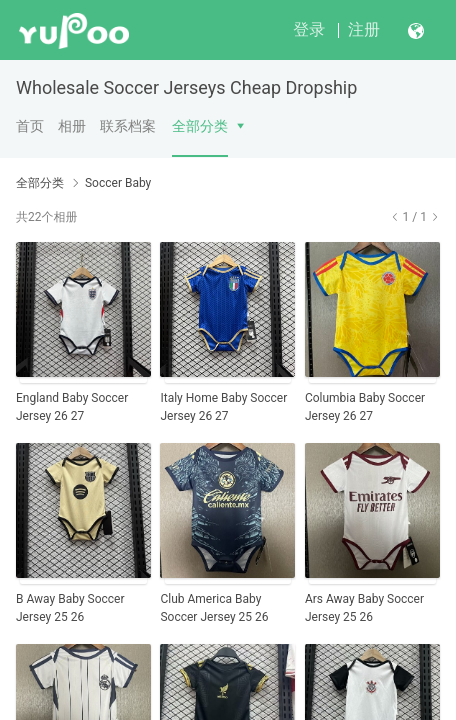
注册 (364, 29)
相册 (72, 126)
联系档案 (128, 126)
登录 (309, 29)
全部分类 (200, 126)
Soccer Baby (118, 183)
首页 (30, 126)
